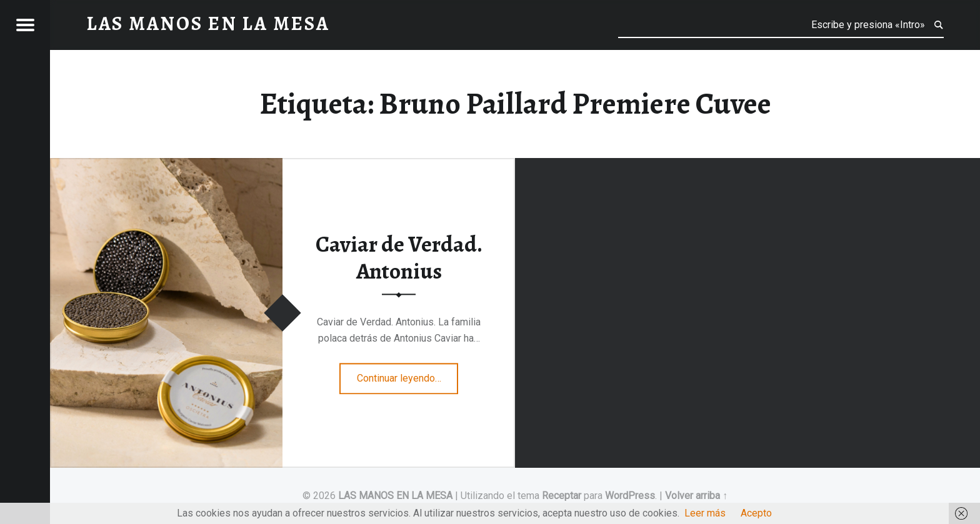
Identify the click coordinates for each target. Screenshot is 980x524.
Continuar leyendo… (408, 374)
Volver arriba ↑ (696, 496)
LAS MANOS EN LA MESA (395, 496)
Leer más (705, 513)
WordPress (630, 496)
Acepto (756, 513)
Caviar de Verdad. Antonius (399, 258)
